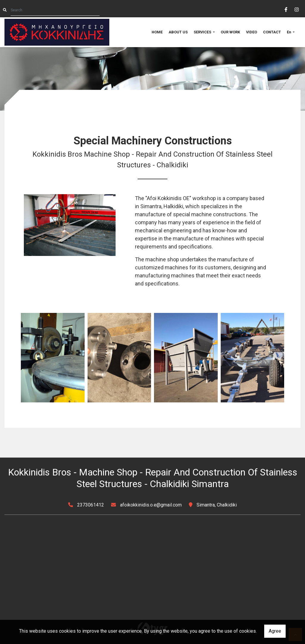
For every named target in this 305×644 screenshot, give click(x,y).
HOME (157, 32)
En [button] (289, 32)
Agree (275, 631)
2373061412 (91, 505)
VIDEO (252, 32)
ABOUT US (178, 32)
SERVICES (203, 32)
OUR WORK (230, 32)
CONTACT (272, 32)
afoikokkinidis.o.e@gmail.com (151, 505)
